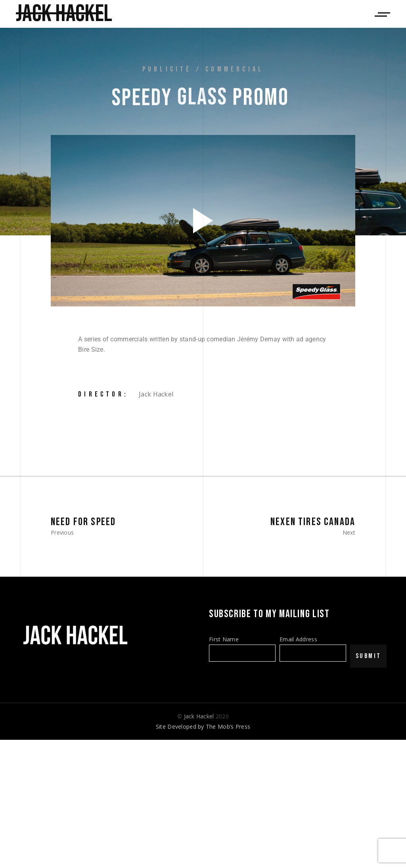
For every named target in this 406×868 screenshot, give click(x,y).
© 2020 (203, 716)
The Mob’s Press (228, 727)
